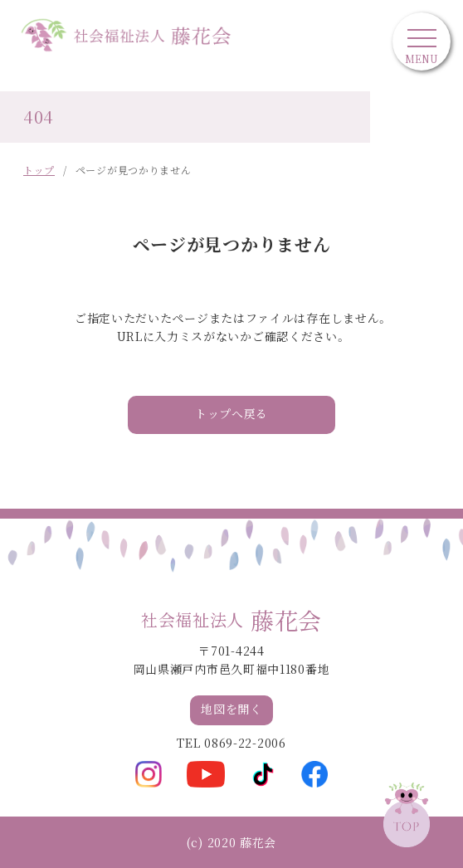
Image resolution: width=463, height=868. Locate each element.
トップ (39, 170)
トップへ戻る (231, 414)
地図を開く (231, 710)
